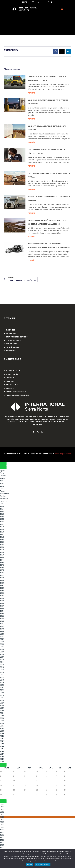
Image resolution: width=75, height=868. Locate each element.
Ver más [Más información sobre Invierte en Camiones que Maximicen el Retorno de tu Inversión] (31, 213)
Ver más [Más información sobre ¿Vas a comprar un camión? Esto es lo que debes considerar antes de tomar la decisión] (31, 237)
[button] (62, 9)
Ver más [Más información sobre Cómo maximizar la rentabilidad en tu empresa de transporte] (31, 119)
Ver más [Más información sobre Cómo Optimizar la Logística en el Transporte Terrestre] (31, 142)
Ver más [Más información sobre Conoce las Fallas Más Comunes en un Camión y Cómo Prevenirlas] (31, 166)
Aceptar (30, 865)
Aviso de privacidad (63, 454)
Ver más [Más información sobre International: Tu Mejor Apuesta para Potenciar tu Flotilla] (31, 190)
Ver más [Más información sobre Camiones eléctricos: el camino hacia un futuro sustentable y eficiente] (31, 93)
